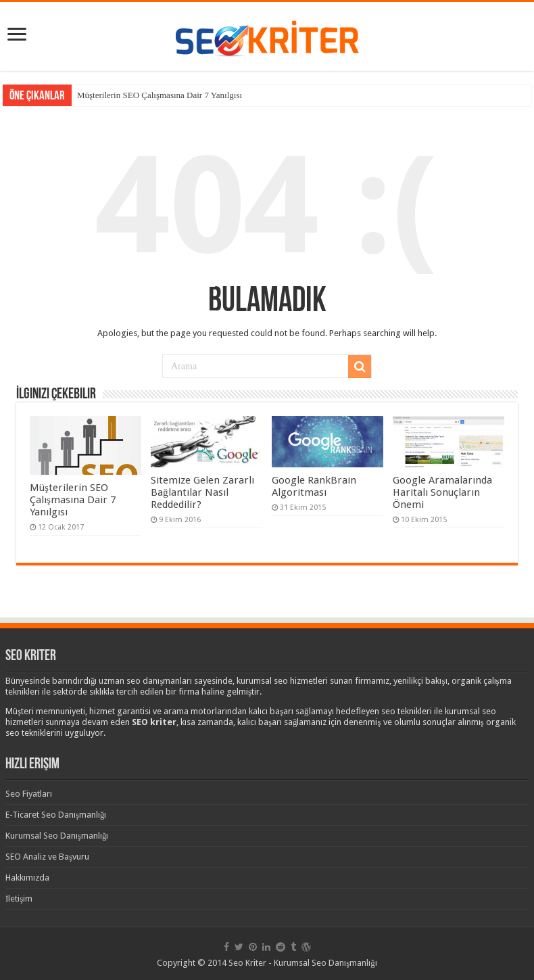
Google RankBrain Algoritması (314, 486)
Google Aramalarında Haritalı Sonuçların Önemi (442, 492)
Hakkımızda (27, 878)
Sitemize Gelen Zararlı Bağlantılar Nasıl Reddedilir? (202, 492)
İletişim (19, 899)
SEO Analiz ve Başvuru (47, 857)
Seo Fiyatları (29, 794)
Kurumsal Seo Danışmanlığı (57, 836)
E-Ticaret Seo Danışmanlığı (56, 815)
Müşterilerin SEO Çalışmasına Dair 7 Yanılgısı (160, 95)
